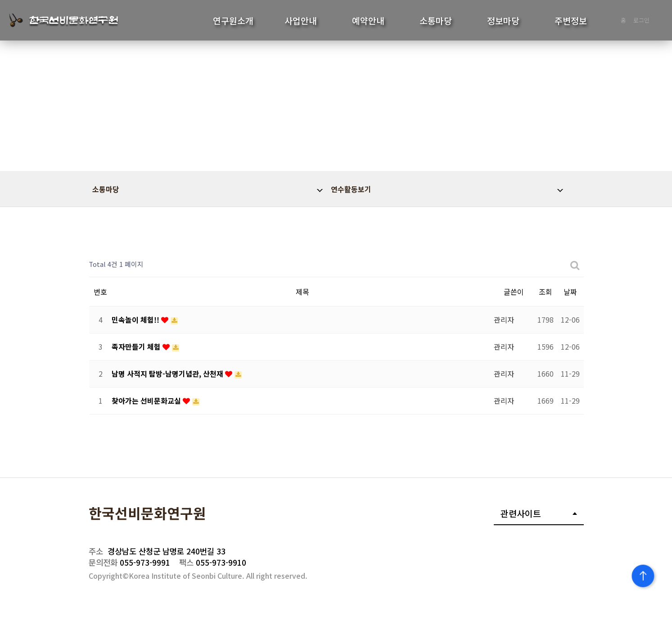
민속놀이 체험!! (136, 320)
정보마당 (503, 21)
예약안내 (368, 21)
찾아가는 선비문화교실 (147, 401)
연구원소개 (233, 21)
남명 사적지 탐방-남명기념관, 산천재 (168, 374)
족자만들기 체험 (137, 347)
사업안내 (301, 21)
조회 (546, 292)
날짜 (570, 292)
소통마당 (436, 21)
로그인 (641, 20)
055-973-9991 (129, 562)
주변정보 (571, 21)
